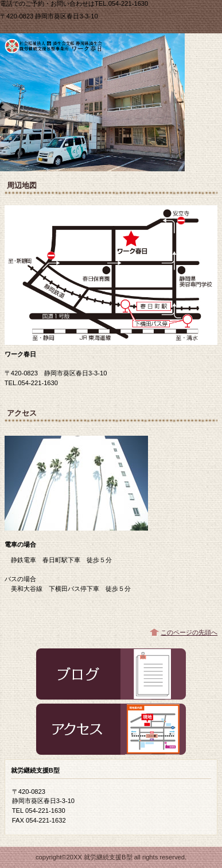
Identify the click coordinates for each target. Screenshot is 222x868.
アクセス (111, 729)
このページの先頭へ (189, 632)
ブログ (111, 674)
